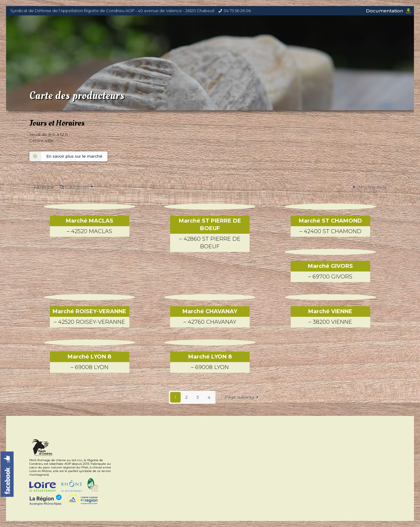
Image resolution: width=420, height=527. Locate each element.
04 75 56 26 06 (237, 11)
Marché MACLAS (90, 227)
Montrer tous (369, 187)
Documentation (384, 11)
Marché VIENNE (330, 318)
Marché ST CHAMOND (330, 227)
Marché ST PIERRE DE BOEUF (210, 235)
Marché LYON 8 (90, 363)
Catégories (77, 187)
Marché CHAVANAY (210, 318)
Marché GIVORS (330, 272)
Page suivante (242, 397)
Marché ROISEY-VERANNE (90, 318)
